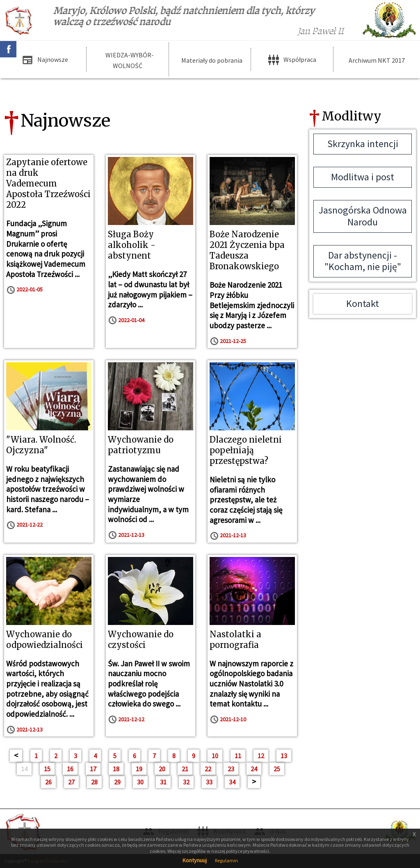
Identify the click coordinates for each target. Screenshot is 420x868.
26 (48, 782)
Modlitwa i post (363, 177)
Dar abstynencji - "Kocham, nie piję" (363, 261)
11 (238, 756)
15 (47, 769)
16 (70, 769)
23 (231, 769)
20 (162, 769)
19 (139, 769)
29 (117, 782)
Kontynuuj (195, 860)
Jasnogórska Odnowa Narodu (363, 216)
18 (116, 769)
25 (277, 769)
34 (232, 782)
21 (185, 769)
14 (24, 769)
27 (71, 782)
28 (94, 782)
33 (209, 782)
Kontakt (363, 303)
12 (261, 756)
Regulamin (226, 860)
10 (215, 756)
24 (254, 769)
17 (93, 769)
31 (163, 782)
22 (208, 769)
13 (284, 756)
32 (186, 782)
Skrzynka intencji (363, 144)
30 (140, 782)
